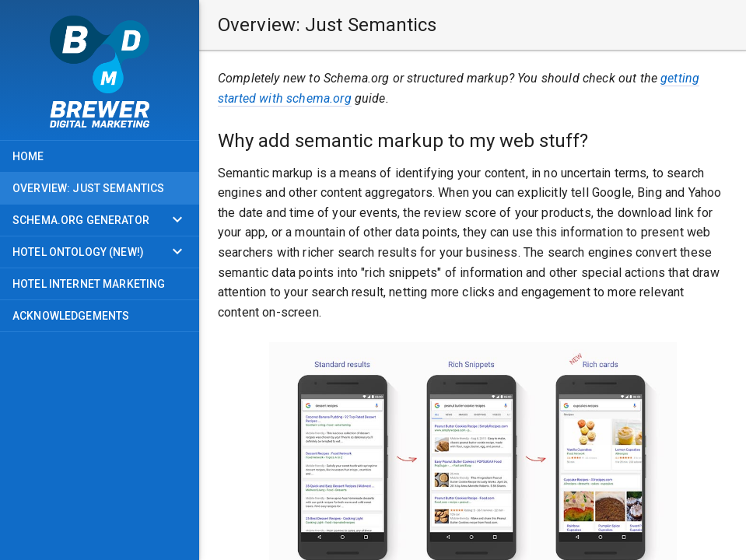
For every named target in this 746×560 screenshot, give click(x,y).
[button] (473, 25)
